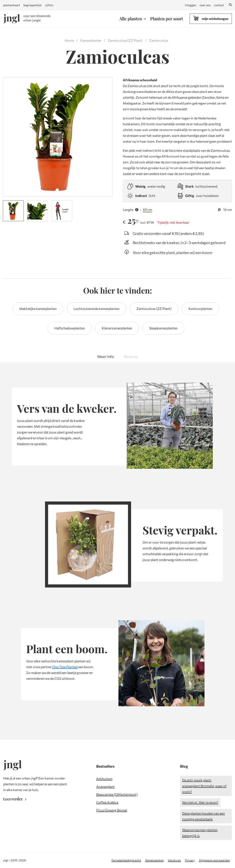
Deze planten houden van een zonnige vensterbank (203, 816)
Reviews (131, 357)
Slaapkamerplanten (163, 328)
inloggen (191, 5)
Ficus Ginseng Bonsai (112, 810)
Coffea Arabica (107, 802)
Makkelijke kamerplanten (38, 309)
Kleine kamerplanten (117, 328)
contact (219, 5)
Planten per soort (167, 19)
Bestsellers (105, 766)
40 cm (147, 209)
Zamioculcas (159, 40)
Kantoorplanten (200, 309)
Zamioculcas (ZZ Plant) (125, 40)
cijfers (49, 5)
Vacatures (174, 860)
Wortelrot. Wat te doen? (200, 802)
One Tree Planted (65, 667)
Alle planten (131, 19)
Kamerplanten (91, 40)
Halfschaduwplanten (70, 328)
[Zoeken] (230, 5)
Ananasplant (105, 786)
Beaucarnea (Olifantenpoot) (117, 794)
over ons (205, 5)
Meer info (106, 357)
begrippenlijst (33, 5)
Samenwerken (154, 860)
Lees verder (16, 799)
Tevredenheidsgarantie (126, 860)
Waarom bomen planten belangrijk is (200, 833)
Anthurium (104, 779)
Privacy (190, 860)
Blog (184, 766)
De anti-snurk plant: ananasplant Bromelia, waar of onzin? (204, 786)
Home (69, 40)
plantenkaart (12, 5)
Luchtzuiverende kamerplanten (97, 309)
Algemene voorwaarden (214, 860)
